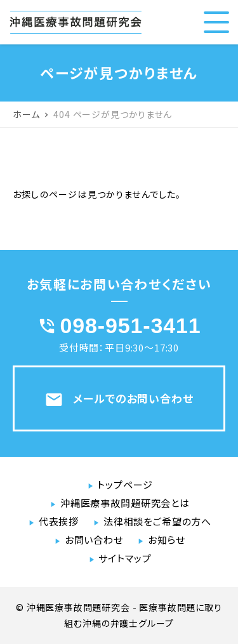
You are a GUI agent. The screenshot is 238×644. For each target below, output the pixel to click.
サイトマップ (125, 558)
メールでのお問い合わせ (119, 400)
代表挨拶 (59, 521)
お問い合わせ (94, 540)
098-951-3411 (131, 325)
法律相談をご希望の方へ (157, 521)
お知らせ (167, 540)
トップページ (125, 484)
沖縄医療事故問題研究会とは (125, 503)
